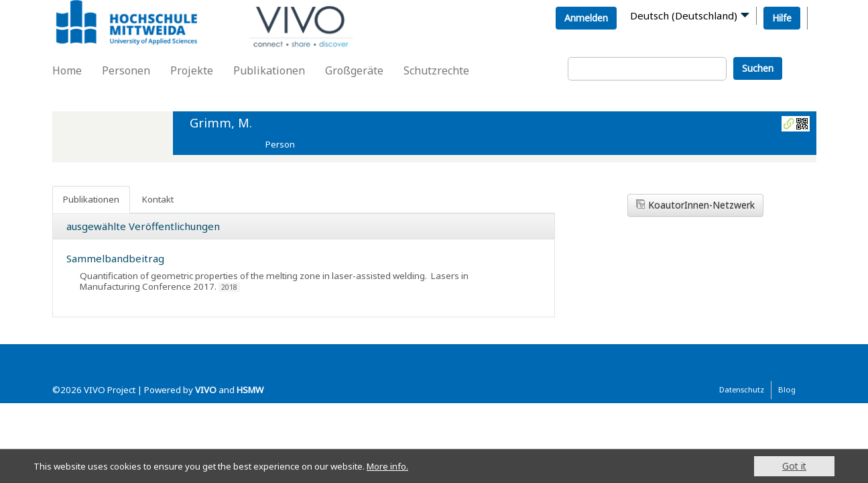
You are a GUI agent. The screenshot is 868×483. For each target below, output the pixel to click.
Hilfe (782, 18)
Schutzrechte (436, 70)
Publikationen (269, 70)
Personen (126, 70)
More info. (408, 466)
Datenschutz (742, 389)
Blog (787, 389)
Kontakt (158, 199)
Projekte (192, 70)
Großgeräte (354, 70)
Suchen (758, 68)
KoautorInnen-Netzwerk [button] (695, 205)
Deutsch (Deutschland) (684, 15)
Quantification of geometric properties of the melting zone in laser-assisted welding (252, 276)
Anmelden (586, 18)
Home (67, 70)
